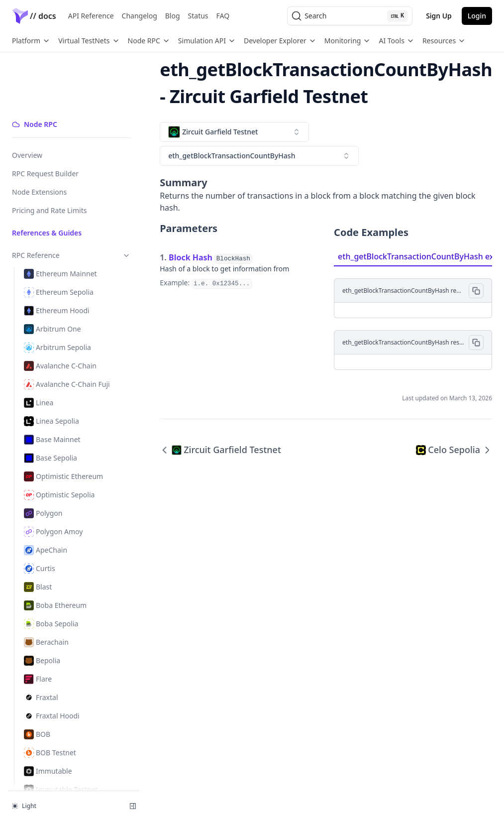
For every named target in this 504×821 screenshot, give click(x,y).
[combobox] (214, 132)
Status (198, 16)
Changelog (140, 16)
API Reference (91, 16)
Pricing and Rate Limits (49, 155)
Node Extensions (39, 136)
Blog (173, 16)
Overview (27, 99)
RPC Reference (61, 199)
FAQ (223, 16)
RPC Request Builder (45, 118)
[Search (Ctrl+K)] (350, 16)
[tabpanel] (408, 306)
